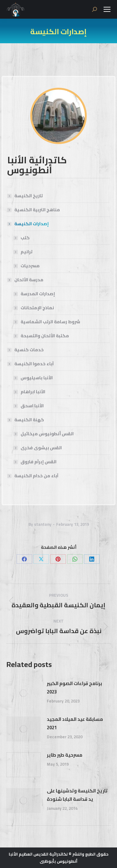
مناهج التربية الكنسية (37, 210)
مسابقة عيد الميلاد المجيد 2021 (75, 723)
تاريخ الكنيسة (29, 196)
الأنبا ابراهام (33, 392)
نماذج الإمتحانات (37, 308)
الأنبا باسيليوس (37, 378)
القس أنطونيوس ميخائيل (47, 434)
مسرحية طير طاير (65, 755)
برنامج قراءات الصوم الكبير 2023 (74, 688)
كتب (25, 238)
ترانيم (27, 252)
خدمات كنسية (29, 350)
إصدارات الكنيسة (28, 224)
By (40, 524)
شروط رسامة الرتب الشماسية (50, 322)
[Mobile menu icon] (107, 9)
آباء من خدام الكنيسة (36, 476)
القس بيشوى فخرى (41, 448)
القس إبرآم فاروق (39, 462)
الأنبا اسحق (32, 406)
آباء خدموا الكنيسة (31, 364)
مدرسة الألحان (26, 280)
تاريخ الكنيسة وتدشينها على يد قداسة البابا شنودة (77, 795)
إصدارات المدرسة (38, 294)
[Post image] (23, 693)
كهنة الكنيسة (26, 420)
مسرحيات (30, 266)
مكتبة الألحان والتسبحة (45, 336)
